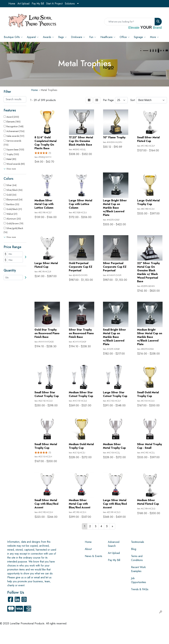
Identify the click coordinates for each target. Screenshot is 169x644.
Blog (134, 549)
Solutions (70, 4)
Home (12, 4)
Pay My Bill (38, 4)
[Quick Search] (129, 22)
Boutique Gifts (13, 37)
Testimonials (138, 542)
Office (125, 37)
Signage (140, 37)
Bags (62, 37)
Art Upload (23, 4)
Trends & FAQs (140, 589)
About (88, 549)
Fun (93, 37)
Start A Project (54, 4)
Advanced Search (114, 544)
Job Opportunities (139, 580)
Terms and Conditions (137, 558)
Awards (48, 37)
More (154, 37)
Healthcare (108, 37)
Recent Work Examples (138, 569)
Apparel (33, 37)
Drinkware (78, 37)
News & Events (93, 556)
